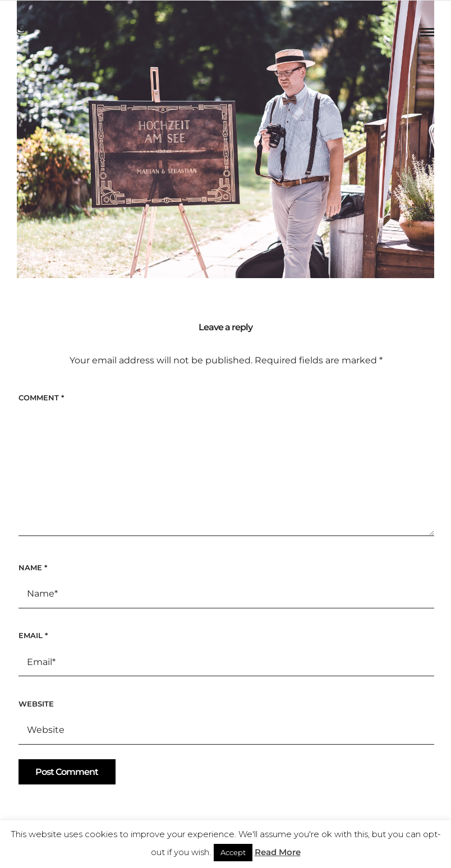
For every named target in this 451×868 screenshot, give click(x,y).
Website (36, 704)
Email (33, 635)
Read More (278, 852)
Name (33, 567)
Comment (41, 398)
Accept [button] (233, 852)
